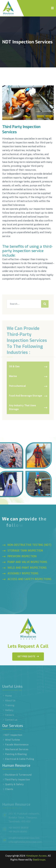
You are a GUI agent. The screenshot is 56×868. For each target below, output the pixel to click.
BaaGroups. (39, 860)
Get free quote (28, 656)
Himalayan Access (36, 856)
